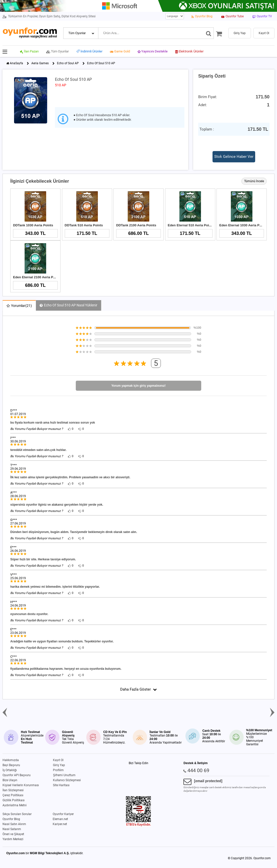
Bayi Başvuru (11, 765)
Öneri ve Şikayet (13, 834)
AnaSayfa (16, 63)
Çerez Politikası (13, 795)
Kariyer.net (60, 824)
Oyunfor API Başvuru (17, 775)
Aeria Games (40, 63)
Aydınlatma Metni (15, 805)
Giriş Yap (59, 765)
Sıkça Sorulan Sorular (17, 814)
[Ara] (209, 33)
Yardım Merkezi (13, 839)
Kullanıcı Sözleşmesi (67, 780)
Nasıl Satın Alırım (14, 824)
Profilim (58, 770)
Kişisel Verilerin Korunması (21, 785)
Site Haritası (61, 785)
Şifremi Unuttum (64, 775)
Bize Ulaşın (10, 780)
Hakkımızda (11, 760)
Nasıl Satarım (12, 829)
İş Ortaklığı (10, 770)
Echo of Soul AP (68, 63)
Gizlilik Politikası (14, 800)
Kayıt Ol (58, 760)
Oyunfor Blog (11, 819)
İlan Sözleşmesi (13, 790)
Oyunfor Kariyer (63, 814)
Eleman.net (60, 819)
